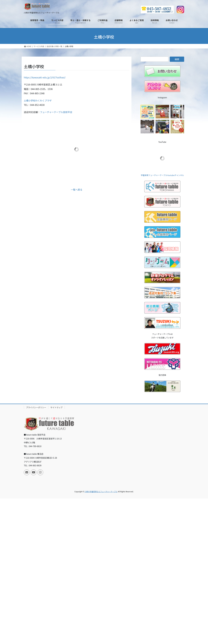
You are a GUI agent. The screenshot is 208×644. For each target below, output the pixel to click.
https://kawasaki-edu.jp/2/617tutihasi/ (45, 77)
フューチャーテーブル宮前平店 (56, 112)
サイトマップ (56, 407)
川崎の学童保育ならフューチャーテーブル (101, 491)
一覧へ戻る (77, 190)
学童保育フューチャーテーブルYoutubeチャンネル (162, 175)
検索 (177, 59)
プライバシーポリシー (36, 407)
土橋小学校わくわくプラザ (38, 100)
